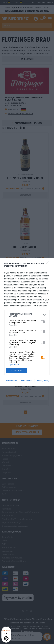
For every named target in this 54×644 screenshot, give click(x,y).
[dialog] (27, 322)
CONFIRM (16, 370)
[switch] (43, 322)
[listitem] (27, 315)
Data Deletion (11, 380)
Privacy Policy (43, 380)
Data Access (27, 380)
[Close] (48, 264)
